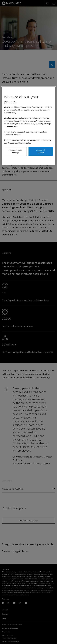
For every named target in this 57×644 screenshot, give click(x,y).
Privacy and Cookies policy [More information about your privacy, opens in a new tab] (19, 143)
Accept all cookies (41, 151)
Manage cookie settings (16, 151)
